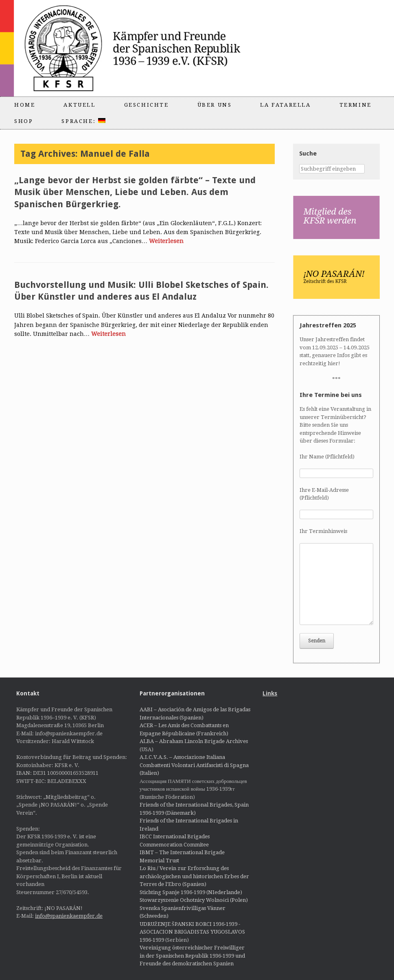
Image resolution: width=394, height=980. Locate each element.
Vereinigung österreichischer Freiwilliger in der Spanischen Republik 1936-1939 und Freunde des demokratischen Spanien (192, 956)
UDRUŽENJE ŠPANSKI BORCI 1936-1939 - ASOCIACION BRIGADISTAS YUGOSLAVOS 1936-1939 (192, 932)
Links (270, 693)
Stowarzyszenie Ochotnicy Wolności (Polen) (194, 900)
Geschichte (147, 105)
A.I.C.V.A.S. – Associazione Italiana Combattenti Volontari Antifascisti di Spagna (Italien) (194, 765)
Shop (24, 121)
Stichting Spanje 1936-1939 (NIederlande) (191, 892)
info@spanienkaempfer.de (69, 916)
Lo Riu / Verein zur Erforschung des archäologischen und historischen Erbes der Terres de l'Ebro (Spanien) (194, 876)
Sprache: (83, 121)
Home (25, 105)
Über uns (215, 105)
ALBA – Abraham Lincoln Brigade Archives (194, 741)
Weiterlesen (166, 241)
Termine (356, 105)
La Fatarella (285, 105)
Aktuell (79, 105)
